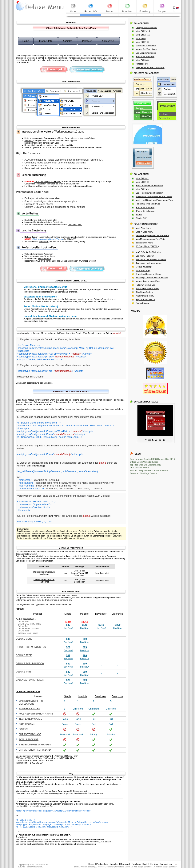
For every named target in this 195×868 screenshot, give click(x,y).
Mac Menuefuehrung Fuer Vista (150, 239)
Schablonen (50, 256)
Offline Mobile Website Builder (144, 462)
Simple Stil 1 (142, 218)
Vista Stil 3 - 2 (142, 178)
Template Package (31, 719)
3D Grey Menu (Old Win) (147, 246)
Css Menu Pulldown (145, 256)
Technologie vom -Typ (48, 181)
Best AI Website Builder (84, 867)
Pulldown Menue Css (146, 285)
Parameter (44, 242)
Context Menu (142, 303)
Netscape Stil (142, 64)
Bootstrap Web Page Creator (143, 473)
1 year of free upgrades (35, 745)
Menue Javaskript (144, 267)
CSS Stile (41, 261)
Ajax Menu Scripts (144, 292)
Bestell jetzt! (58, 222)
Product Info (102, 864)
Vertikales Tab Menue (146, 46)
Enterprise (117, 614)
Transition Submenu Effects (149, 274)
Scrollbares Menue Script (147, 289)
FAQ (145, 864)
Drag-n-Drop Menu (145, 232)
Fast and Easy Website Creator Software (149, 470)
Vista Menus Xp (143, 270)
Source (24, 729)
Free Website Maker (139, 468)
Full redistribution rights (36, 714)
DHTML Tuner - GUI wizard (35, 750)
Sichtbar (29, 141)
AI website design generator (165, 867)
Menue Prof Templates (146, 49)
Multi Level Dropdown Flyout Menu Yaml (154, 200)
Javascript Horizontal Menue (149, 263)
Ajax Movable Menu (145, 296)
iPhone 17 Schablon (145, 207)
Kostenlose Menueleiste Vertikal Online (154, 196)
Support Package (30, 734)
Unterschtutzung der (41, 138)
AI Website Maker (123, 867)
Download (125, 864)
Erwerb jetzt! (51, 220)
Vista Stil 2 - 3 (142, 182)
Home (91, 864)
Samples (114, 864)
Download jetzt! (75, 225)
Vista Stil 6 (141, 38)
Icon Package (27, 724)
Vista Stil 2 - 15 (143, 31)
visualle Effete (44, 259)
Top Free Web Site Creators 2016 (146, 465)
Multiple (84, 614)
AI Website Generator (105, 867)
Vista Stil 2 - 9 (142, 189)
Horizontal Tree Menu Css (148, 204)
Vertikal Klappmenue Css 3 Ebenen (152, 235)
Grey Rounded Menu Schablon (150, 67)
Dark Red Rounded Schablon (149, 193)
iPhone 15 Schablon (145, 211)
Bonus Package (29, 739)
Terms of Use (166, 864)
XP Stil (139, 215)
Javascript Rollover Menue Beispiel (152, 278)
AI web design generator (142, 867)
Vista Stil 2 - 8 (142, 42)
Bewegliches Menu (145, 243)
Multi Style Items (143, 228)
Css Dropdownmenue (146, 53)
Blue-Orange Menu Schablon (149, 186)
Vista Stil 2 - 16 (143, 35)
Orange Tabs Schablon (146, 27)
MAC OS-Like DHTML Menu (149, 252)
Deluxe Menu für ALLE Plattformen (44, 581)
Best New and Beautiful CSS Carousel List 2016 (152, 459)
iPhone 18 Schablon (145, 57)
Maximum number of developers (32, 702)
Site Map (154, 864)
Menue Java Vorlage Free (148, 281)
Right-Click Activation (146, 299)
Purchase (136, 864)
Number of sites (29, 709)
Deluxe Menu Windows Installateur (44, 573)
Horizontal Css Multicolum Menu (151, 259)
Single (68, 614)
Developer (101, 614)
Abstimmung (77, 842)
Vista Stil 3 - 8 (142, 60)
